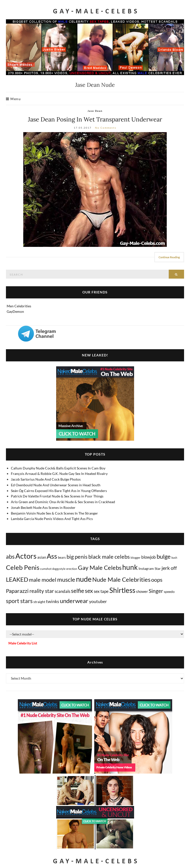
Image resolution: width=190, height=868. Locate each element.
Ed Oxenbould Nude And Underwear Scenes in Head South (56, 485)
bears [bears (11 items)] (62, 557)
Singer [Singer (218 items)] (156, 591)
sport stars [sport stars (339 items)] (19, 601)
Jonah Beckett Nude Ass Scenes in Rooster (43, 507)
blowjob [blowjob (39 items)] (149, 557)
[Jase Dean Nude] (95, 189)
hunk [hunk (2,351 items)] (130, 567)
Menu (13, 99)
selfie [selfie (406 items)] (78, 591)
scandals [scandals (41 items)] (62, 591)
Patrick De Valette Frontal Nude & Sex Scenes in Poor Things (57, 496)
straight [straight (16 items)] (39, 602)
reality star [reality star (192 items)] (42, 591)
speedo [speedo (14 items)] (169, 592)
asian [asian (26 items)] (42, 557)
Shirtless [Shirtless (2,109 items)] (122, 590)
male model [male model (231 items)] (43, 580)
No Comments (106, 128)
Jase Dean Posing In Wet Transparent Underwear (95, 119)
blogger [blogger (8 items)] (136, 558)
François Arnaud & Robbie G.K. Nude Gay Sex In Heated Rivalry (59, 474)
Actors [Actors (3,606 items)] (26, 556)
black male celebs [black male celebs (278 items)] (109, 557)
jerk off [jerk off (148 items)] (169, 568)
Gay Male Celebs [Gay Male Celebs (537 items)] (100, 567)
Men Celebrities (19, 306)
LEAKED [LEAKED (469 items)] (17, 579)
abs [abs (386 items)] (10, 556)
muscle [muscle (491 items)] (66, 579)
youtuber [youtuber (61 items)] (98, 601)
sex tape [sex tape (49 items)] (101, 591)
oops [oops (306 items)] (157, 580)
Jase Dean (95, 111)
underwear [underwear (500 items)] (74, 601)
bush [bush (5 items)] (174, 558)
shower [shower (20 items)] (142, 591)
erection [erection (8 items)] (72, 569)
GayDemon (15, 311)
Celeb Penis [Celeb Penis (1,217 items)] (23, 567)
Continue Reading (169, 257)
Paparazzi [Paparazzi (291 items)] (17, 591)
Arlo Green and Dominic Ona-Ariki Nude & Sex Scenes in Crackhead (63, 502)
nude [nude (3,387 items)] (84, 579)
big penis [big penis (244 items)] (77, 557)
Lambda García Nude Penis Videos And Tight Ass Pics (52, 519)
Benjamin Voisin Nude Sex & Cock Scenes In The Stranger (54, 513)
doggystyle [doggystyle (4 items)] (59, 569)
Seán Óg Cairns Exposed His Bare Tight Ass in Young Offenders (59, 491)
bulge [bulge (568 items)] (164, 556)
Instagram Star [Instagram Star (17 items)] (150, 568)
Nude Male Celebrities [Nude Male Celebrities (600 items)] (121, 579)
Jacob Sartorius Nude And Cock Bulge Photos (46, 479)
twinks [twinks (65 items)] (53, 601)
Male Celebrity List (23, 643)
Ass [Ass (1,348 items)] (52, 556)
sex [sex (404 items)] (89, 591)
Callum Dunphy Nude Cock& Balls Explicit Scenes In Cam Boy (58, 468)
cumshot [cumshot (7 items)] (46, 569)
